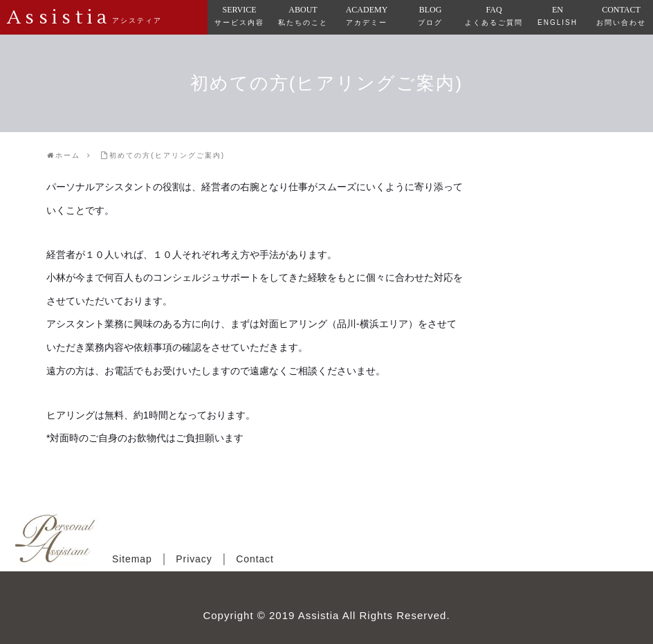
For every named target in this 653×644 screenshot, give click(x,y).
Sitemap (132, 559)
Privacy (194, 559)
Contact (255, 559)
